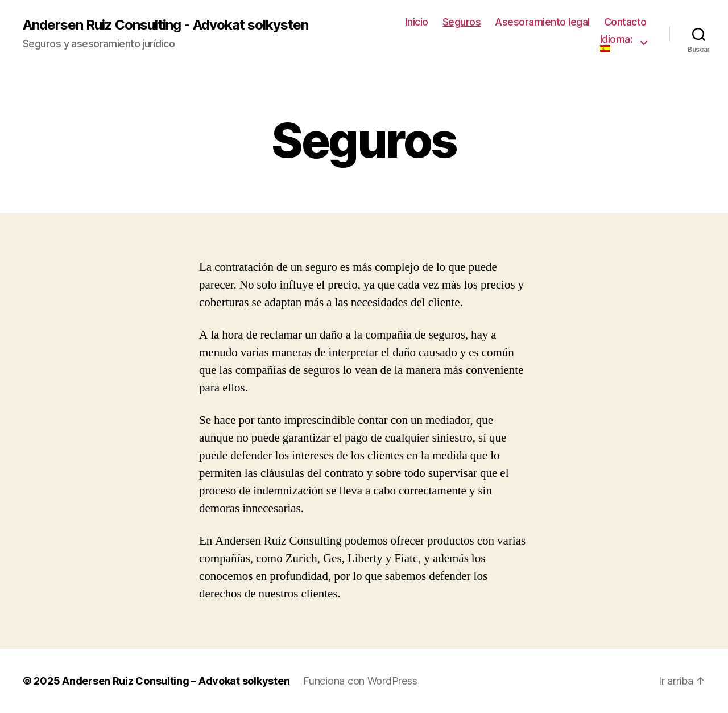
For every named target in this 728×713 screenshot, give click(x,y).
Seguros (462, 22)
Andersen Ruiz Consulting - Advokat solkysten (166, 25)
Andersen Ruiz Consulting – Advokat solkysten (176, 681)
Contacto (625, 22)
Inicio (417, 22)
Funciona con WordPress (360, 681)
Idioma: (618, 43)
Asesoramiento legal (542, 22)
